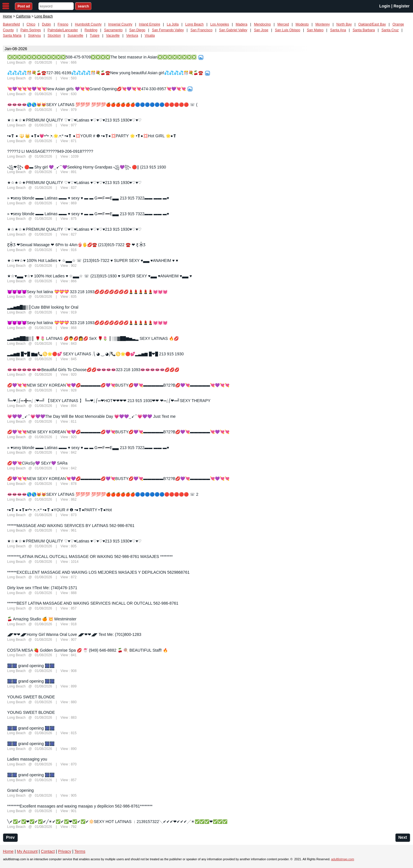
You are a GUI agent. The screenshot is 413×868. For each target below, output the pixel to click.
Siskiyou (35, 36)
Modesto (302, 24)
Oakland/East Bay (372, 24)
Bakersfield (11, 24)
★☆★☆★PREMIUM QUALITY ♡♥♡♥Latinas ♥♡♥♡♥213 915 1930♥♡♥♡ (74, 120)
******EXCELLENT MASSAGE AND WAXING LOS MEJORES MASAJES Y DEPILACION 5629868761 (98, 572)
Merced (283, 24)
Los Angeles (220, 24)
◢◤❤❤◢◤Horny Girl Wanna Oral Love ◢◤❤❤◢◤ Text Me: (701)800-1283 (74, 634)
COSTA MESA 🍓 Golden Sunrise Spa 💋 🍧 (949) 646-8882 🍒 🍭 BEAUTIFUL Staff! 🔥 (87, 650)
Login (385, 6)
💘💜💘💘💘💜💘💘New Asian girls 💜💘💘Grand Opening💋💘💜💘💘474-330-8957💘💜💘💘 (97, 89)
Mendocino (262, 24)
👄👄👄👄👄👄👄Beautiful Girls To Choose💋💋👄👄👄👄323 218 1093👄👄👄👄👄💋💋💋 (93, 370)
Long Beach (194, 24)
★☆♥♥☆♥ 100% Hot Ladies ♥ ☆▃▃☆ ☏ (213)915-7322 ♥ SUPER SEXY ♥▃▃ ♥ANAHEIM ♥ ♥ (93, 260)
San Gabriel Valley (233, 30)
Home (7, 16)
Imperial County (120, 24)
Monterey (323, 24)
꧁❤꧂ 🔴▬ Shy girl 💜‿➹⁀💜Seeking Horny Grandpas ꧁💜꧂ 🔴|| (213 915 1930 (87, 167)
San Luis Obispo (288, 30)
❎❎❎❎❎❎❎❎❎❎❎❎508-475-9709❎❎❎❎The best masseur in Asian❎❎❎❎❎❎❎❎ (102, 57)
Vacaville (113, 36)
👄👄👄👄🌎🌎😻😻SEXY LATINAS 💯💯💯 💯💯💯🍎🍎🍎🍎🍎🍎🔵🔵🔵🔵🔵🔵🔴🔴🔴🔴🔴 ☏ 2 (103, 494)
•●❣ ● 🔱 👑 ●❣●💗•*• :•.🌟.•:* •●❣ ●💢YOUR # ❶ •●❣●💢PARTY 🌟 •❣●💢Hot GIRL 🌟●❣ (92, 136)
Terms (80, 851)
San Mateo (315, 30)
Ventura (132, 36)
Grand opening (21, 790)
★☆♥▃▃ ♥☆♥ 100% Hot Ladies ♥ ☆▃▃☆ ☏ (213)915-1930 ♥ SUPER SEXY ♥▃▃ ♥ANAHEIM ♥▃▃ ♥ (100, 276)
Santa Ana (338, 30)
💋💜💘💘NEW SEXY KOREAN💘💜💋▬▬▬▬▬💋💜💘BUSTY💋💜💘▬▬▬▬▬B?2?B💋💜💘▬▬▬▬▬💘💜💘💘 (118, 385)
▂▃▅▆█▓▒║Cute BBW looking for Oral (43, 307)
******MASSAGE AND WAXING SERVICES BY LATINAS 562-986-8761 (71, 526)
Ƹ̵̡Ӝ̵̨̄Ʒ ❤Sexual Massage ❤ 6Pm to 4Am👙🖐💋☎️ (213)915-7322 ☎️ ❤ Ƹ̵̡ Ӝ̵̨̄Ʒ (76, 245)
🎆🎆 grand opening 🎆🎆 (31, 666)
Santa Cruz (390, 30)
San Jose (261, 30)
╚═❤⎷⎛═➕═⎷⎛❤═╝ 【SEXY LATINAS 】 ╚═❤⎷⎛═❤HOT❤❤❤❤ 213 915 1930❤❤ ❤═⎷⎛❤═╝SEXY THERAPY (109, 401)
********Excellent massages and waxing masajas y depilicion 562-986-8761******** (80, 806)
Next (403, 837)
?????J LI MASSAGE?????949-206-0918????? (50, 151)
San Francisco (201, 30)
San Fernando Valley (168, 30)
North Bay (344, 24)
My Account (27, 851)
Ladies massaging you (27, 759)
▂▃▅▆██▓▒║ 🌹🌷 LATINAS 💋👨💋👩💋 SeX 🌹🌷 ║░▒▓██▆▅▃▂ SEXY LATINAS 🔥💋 (93, 338)
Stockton (54, 36)
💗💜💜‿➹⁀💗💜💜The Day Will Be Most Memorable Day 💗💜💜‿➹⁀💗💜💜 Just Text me (91, 416)
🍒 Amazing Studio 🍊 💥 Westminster (42, 619)
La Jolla (173, 24)
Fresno (63, 24)
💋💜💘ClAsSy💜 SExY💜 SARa (37, 463)
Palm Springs (31, 30)
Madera (242, 24)
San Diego (137, 30)
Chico (31, 24)
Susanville (75, 36)
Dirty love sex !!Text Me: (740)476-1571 (42, 588)
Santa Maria (12, 36)
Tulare (95, 36)
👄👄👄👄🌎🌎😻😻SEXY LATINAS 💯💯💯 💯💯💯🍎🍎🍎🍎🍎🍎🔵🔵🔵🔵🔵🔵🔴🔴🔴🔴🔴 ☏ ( (102, 105)
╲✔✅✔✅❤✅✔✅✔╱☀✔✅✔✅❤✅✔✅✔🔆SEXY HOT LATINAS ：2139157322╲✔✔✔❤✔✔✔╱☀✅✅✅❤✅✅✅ (117, 822)
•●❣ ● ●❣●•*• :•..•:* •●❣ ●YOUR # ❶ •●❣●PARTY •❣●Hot (60, 510)
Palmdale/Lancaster (63, 30)
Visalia (150, 36)
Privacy (65, 851)
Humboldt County (88, 24)
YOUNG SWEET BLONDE (31, 697)
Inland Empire (149, 24)
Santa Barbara (364, 30)
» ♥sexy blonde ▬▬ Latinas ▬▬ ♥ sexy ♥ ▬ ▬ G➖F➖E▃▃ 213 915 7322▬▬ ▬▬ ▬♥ (88, 198)
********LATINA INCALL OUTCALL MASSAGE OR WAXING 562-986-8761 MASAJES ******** (90, 557)
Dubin (46, 24)
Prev (10, 837)
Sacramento (113, 30)
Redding (91, 30)
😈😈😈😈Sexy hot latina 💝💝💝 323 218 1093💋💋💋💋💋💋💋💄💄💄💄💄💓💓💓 (87, 292)
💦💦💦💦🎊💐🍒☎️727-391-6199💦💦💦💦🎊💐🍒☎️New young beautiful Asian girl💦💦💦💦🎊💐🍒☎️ (105, 73)
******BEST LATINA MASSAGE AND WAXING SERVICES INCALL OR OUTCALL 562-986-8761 (93, 603)
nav (6, 6)
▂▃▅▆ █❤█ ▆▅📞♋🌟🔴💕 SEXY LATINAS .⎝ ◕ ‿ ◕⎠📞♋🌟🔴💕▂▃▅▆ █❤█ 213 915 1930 (96, 354)
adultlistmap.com (343, 859)
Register (402, 6)
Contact (48, 851)
